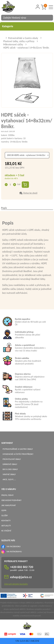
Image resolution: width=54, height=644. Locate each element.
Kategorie (27, 26)
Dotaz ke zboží (30, 193)
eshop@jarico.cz (21, 577)
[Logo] (12, 7)
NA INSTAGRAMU (14, 551)
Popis (4, 208)
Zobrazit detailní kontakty (16, 584)
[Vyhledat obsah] (49, 18)
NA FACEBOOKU (14, 546)
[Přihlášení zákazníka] (38, 7)
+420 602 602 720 (22, 567)
